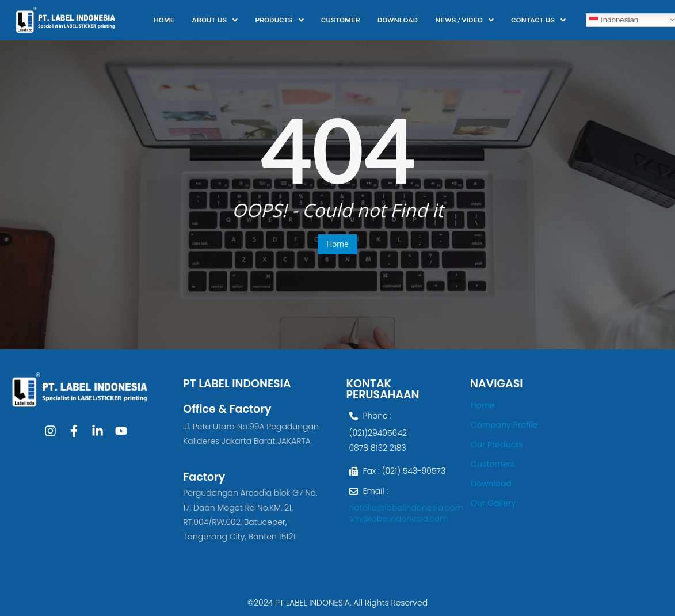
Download (491, 484)
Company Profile (504, 425)
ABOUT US (215, 20)
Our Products (497, 444)
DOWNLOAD (398, 20)
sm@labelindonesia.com (399, 519)
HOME (164, 20)
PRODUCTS (279, 20)
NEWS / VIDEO (464, 20)
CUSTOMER (341, 20)
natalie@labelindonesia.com (406, 508)
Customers (493, 464)
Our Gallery (493, 503)
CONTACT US (538, 20)
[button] (215, 20)
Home (337, 244)
